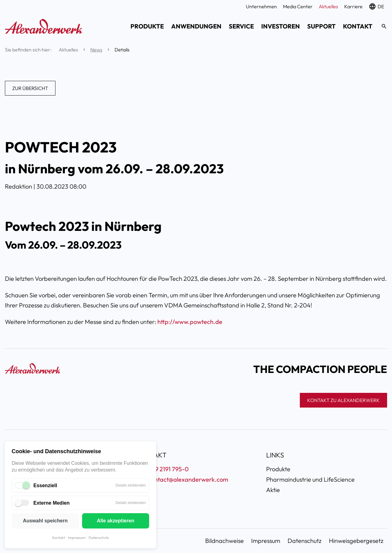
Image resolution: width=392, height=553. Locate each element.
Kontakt (58, 538)
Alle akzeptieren (115, 521)
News (96, 50)
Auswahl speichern (45, 521)
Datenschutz (99, 538)
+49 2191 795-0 (168, 469)
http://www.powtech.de (190, 322)
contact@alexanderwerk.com (188, 479)
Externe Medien (51, 503)
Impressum (77, 538)
